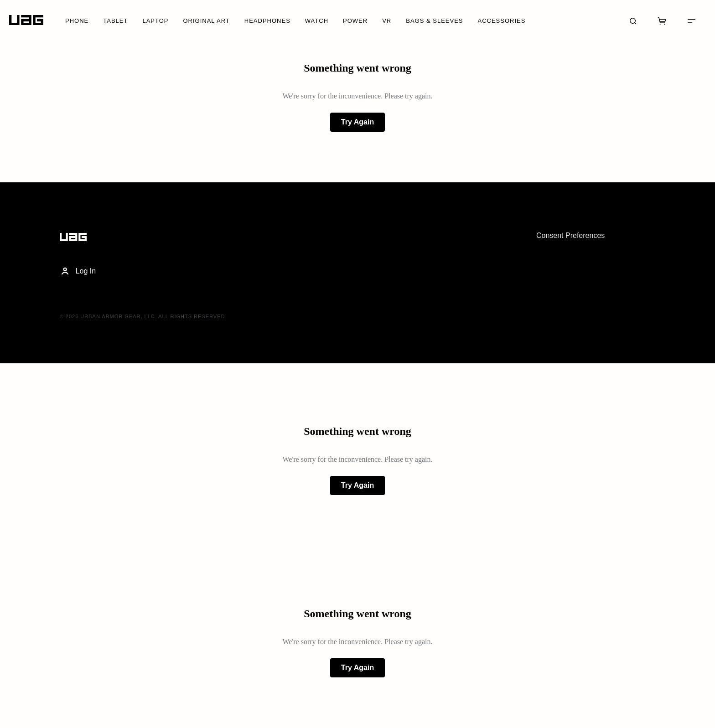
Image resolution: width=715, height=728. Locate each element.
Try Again (357, 122)
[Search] (633, 20)
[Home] (26, 20)
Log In (78, 271)
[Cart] (662, 20)
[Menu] (691, 20)
